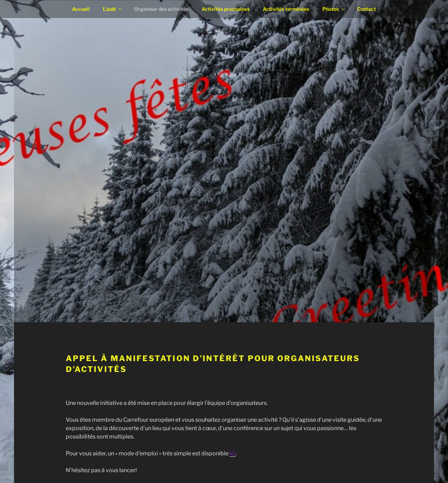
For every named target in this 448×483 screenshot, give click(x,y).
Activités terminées (286, 9)
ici (233, 453)
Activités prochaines (226, 9)
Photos (334, 9)
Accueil (81, 9)
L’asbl (113, 9)
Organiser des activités (161, 9)
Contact (366, 9)
